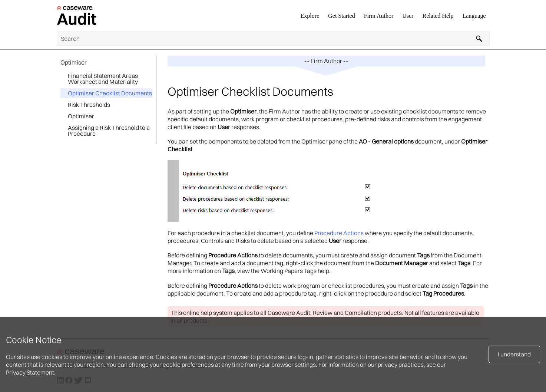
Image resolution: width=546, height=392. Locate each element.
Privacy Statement (30, 372)
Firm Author (379, 16)
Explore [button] (310, 16)
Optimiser (74, 62)
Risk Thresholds (89, 105)
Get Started (341, 16)
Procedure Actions (339, 233)
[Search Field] (273, 39)
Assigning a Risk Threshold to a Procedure (109, 131)
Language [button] (474, 16)
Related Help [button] (438, 16)
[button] (479, 39)
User (408, 16)
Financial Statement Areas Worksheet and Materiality (103, 79)
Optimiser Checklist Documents (110, 93)
